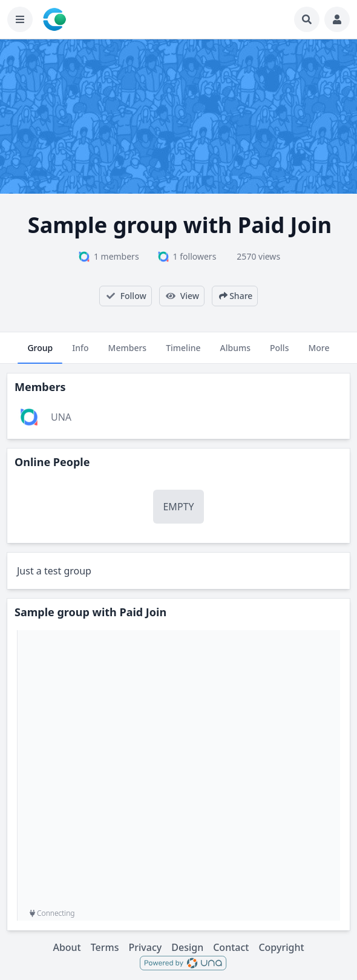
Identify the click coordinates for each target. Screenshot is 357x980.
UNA (61, 417)
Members (128, 353)
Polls (279, 353)
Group (40, 353)
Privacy (146, 947)
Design (187, 947)
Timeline (183, 353)
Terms (105, 947)
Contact (231, 947)
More (319, 353)
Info (80, 353)
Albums (235, 353)
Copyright (281, 947)
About (67, 947)
